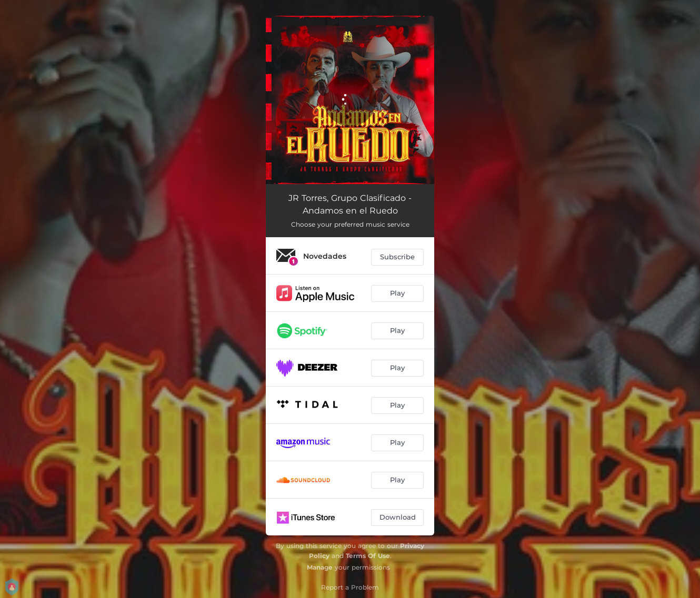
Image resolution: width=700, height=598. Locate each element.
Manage (320, 567)
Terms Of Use (368, 556)
